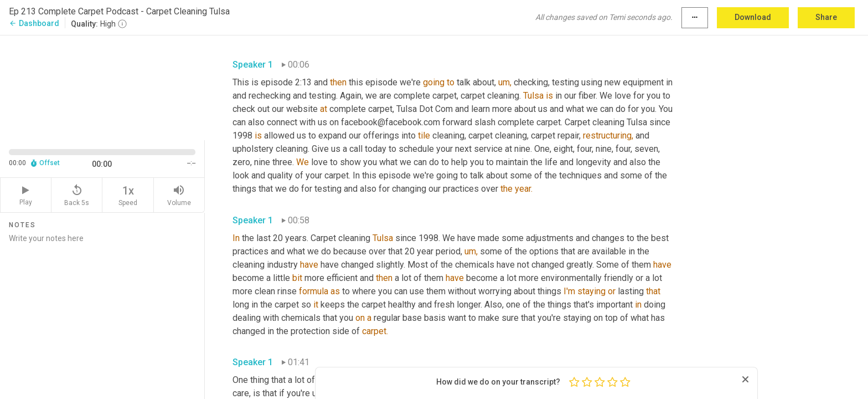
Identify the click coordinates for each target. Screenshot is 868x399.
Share (826, 17)
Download (753, 17)
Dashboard (34, 23)
